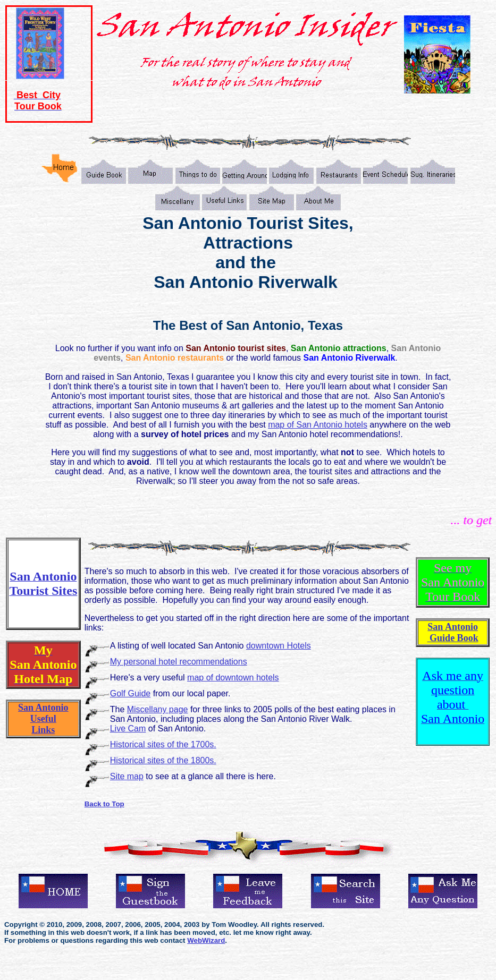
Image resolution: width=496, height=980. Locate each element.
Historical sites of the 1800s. (163, 760)
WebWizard (206, 940)
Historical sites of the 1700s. (163, 744)
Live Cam (128, 728)
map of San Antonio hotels (318, 425)
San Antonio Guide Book (453, 632)
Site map (127, 776)
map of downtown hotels (233, 678)
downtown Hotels (279, 646)
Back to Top (104, 804)
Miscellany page (158, 709)
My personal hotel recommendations (179, 662)
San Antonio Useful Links (43, 719)
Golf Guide (130, 693)
